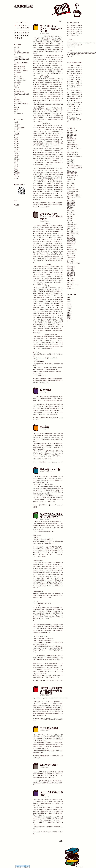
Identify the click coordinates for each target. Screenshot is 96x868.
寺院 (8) (69, 286)
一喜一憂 (17, 88)
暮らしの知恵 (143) (72, 152)
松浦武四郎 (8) (71, 275)
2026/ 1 (69, 303)
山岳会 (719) (71, 164)
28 (15, 38)
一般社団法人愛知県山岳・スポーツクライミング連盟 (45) (74, 168)
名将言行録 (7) (71, 280)
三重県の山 (46, 204)
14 (15, 33)
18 (24, 33)
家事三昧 (17, 107)
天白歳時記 (42, 417)
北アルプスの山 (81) (73, 228)
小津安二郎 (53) (71, 255)
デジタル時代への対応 (20, 80)
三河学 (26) (70, 282)
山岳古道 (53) (71, 160)
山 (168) (69, 220)
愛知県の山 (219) (72, 193)
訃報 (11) (70, 277)
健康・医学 (49, 417)
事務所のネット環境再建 (21, 70)
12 (26, 30)
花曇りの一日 (18, 76)
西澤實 (16, 140)
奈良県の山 (52, 204)
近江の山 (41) (71, 238)
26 (26, 35)
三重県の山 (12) (71, 251)
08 (17, 30)
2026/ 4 (69, 297)
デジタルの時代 (18, 113)
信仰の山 (55, 203)
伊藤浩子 (17, 155)
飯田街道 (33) (71, 162)
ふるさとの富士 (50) (73, 189)
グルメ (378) (71, 183)
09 (19, 30)
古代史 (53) (70, 181)
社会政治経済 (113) (72, 176)
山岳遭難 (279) (71, 185)
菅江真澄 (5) (70, 271)
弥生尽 (16, 86)
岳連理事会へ (18, 72)
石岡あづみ (17, 159)
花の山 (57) (70, 207)
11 (24, 30)
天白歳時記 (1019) (72, 131)
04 (24, 28)
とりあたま (17, 132)
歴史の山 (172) (71, 179)
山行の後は (46, 390)
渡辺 (15, 163)
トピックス (46, 719)
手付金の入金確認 (49, 728)
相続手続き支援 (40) (73, 144)
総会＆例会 (17, 84)
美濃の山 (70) (71, 201)
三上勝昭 (17, 144)
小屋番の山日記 (24, 6)
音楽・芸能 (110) (72, 174)
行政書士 (42, 756)
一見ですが (17, 124)
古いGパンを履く (19, 78)
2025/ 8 (69, 313)
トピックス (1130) (72, 135)
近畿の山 (40, 204)
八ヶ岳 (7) (70, 259)
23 (19, 35)
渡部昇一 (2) (70, 288)
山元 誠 (17, 177)
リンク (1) (70, 222)
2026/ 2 (69, 301)
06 (28, 28)
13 (28, 30)
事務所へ (17, 109)
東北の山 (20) (71, 261)
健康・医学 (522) (72, 146)
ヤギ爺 (16, 169)
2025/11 (69, 307)
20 (28, 33)
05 (26, 28)
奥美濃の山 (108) (72, 224)
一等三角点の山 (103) (73, 191)
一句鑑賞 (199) (71, 141)
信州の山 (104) (71, 203)
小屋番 (16, 122)
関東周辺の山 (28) (72, 249)
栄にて (16, 111)
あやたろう (17, 151)
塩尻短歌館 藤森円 (19, 128)
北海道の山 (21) (71, 240)
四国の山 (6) (70, 245)
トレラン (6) (70, 212)
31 (22, 38)
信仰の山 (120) (71, 187)
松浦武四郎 (59, 204)
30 (19, 38)
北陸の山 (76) (71, 226)
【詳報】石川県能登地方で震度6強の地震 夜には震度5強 (51, 691)
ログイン (17, 205)
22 (17, 35)
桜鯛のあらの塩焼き (20, 67)
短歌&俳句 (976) (72, 139)
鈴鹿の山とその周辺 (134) (74, 195)
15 (17, 33)
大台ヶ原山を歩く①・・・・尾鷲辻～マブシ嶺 (51, 29)
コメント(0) (36, 206)
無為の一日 (17, 90)
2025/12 (69, 305)
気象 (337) (70, 133)
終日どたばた (18, 101)
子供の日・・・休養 (50, 469)
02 (19, 28)
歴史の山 (45, 203)
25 (24, 35)
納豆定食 (45, 427)
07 (15, 30)
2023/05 (22, 22)
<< (17, 22)
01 (17, 28)
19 (26, 33)
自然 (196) (70, 216)
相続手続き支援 (49, 756)
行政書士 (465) (71, 142)
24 (22, 35)
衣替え (16, 74)
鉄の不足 (17, 47)
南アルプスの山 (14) (73, 234)
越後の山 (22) (71, 244)
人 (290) (69, 209)
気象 (41, 203)
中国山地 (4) (70, 248)
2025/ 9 (69, 311)
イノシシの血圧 (18, 57)
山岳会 (47, 781)
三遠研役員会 (18, 82)
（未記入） (17, 134)
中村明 (16, 165)
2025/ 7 (69, 315)
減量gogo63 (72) (72, 172)
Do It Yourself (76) (72, 154)
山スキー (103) (71, 214)
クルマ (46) (70, 279)
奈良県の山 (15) (71, 253)
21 (15, 35)
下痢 (15, 98)
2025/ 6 (69, 317)
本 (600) (69, 137)
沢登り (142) (71, 211)
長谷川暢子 (17, 173)
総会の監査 (17, 51)
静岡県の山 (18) (71, 242)
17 (22, 33)
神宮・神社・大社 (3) (73, 284)
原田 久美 (17, 147)
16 (19, 33)
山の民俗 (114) (71, 177)
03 (22, 28)
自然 (55, 379)
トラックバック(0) (45, 206)
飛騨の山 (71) (71, 205)
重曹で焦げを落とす (20, 68)
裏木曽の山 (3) (71, 230)
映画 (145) (70, 218)
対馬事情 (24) (71, 269)
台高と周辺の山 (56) (73, 232)
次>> (61, 21)
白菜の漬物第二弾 (19, 92)
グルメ (50, 203)
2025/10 (69, 309)
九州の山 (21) (71, 257)
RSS (16, 200)
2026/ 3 (69, 299)
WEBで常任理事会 (49, 765)
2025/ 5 (69, 319)
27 (28, 35)
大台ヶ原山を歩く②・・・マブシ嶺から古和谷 (51, 216)
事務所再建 (17, 100)
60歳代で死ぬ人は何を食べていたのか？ (51, 516)
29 (17, 38)
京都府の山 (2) (71, 273)
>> (26, 22)
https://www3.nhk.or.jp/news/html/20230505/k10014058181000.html (50, 698)
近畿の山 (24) (71, 236)
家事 (15, 49)
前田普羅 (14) (71, 267)
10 (22, 30)
